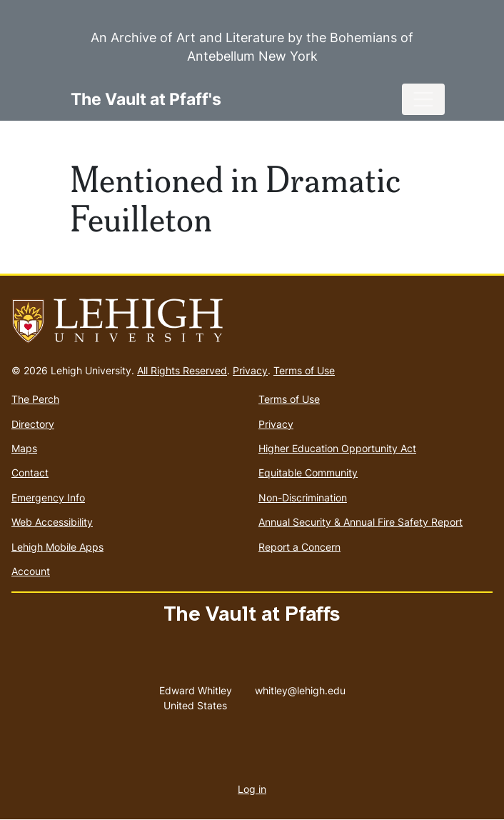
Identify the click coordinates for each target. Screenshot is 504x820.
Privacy (250, 370)
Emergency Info (48, 497)
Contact (30, 472)
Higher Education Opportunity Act (337, 448)
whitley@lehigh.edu (300, 687)
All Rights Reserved (182, 370)
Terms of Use (304, 370)
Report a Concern (299, 547)
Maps (24, 448)
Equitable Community (308, 472)
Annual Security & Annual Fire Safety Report (361, 522)
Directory (33, 424)
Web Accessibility (52, 522)
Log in (252, 789)
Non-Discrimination (303, 497)
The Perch (35, 399)
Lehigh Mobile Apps (57, 547)
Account (31, 571)
